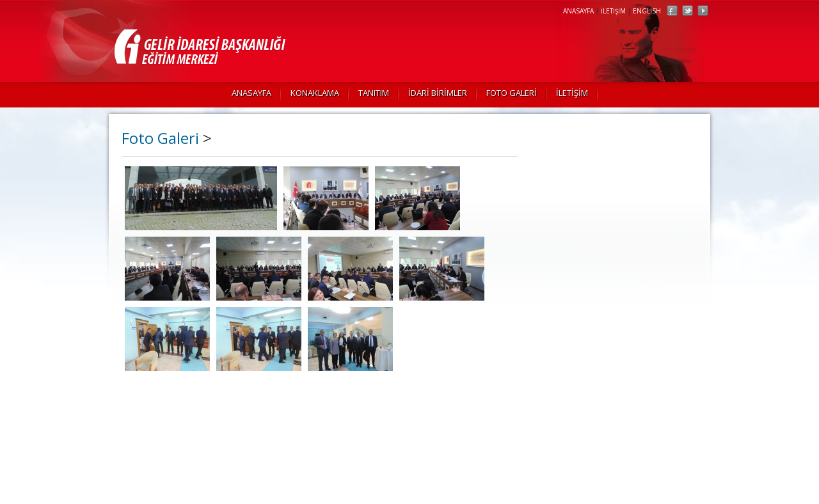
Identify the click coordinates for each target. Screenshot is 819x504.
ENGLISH (647, 11)
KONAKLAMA (315, 93)
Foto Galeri (160, 138)
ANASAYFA (578, 11)
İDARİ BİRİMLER (438, 93)
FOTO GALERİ (512, 93)
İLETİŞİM (613, 11)
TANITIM (374, 93)
